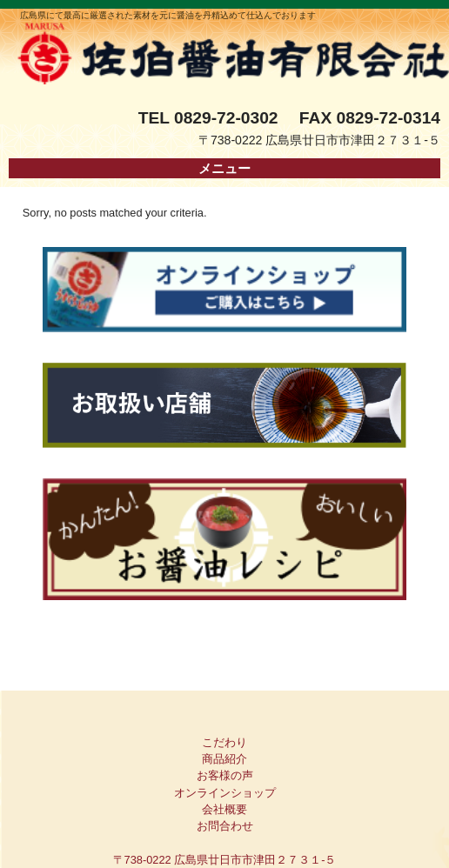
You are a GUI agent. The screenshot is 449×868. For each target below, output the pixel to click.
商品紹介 (224, 759)
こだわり (224, 742)
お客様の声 (225, 775)
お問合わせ (225, 826)
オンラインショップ (225, 793)
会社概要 (224, 809)
